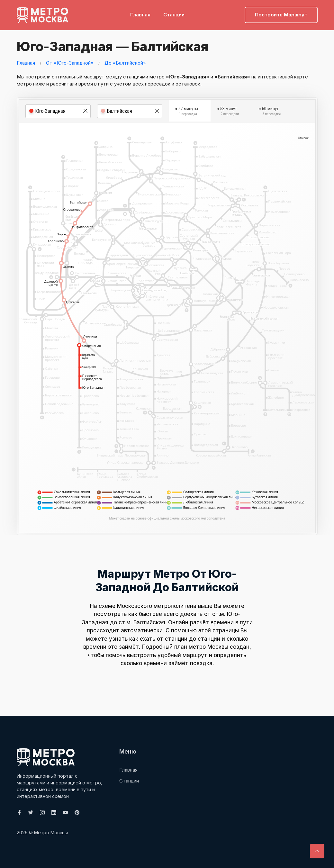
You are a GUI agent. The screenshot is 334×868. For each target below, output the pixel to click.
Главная (140, 15)
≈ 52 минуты (187, 112)
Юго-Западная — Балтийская (111, 46)
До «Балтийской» (125, 63)
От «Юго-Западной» (70, 63)
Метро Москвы (51, 832)
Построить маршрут (281, 15)
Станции (174, 15)
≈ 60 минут (270, 112)
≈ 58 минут (228, 112)
